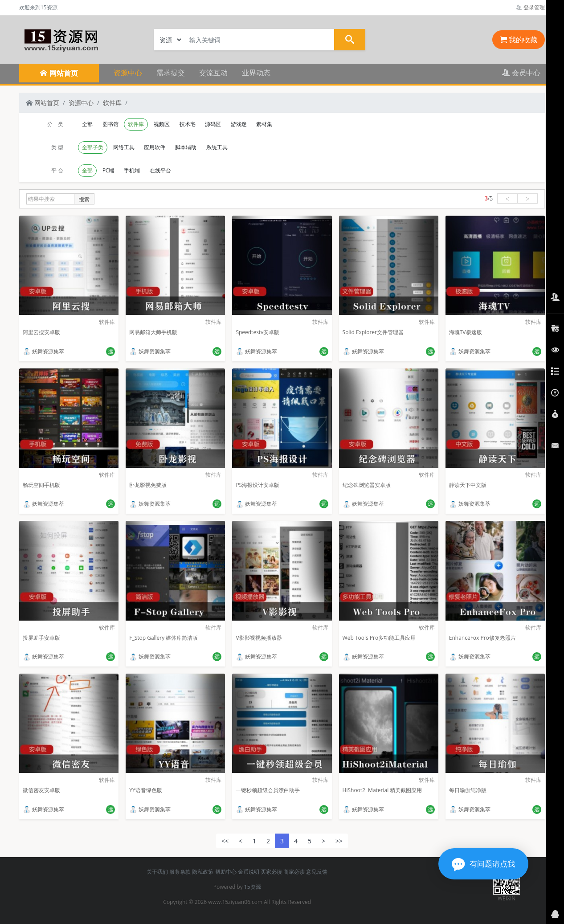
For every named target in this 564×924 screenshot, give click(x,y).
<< (225, 841)
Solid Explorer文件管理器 (373, 332)
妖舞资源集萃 (43, 351)
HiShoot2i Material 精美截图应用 (382, 790)
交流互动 (213, 73)
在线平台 (160, 170)
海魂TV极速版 (466, 332)
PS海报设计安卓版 (257, 485)
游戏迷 (239, 124)
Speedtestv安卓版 (257, 332)
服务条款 (180, 872)
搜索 (84, 199)
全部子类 (93, 147)
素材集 (264, 124)
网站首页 (43, 103)
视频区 (162, 124)
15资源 (253, 887)
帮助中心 (226, 872)
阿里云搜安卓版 (41, 332)
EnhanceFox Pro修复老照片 (482, 638)
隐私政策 (203, 872)
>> (339, 841)
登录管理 (530, 7)
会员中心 (521, 73)
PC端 (108, 170)
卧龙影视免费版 (148, 485)
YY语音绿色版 (145, 790)
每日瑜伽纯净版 (468, 790)
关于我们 (157, 872)
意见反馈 (317, 872)
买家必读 (271, 872)
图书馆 (110, 124)
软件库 (112, 103)
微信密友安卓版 (41, 790)
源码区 (213, 124)
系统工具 (217, 147)
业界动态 (256, 73)
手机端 (132, 170)
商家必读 (294, 872)
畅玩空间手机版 (41, 485)
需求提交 (171, 73)
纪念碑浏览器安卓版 (367, 485)
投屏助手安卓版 (41, 638)
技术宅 (188, 124)
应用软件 (155, 147)
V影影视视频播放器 (259, 638)
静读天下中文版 (468, 485)
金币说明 (249, 872)
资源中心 (128, 73)
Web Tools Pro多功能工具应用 (379, 638)
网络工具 (124, 147)
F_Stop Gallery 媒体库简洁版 (163, 638)
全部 (87, 124)
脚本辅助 (186, 147)
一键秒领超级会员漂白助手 (268, 790)
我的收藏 (519, 40)
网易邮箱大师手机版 (153, 332)
